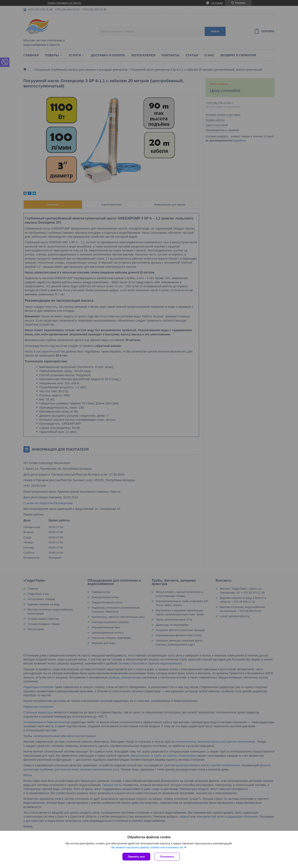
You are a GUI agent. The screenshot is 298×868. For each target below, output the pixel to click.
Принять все (136, 857)
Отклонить (167, 857)
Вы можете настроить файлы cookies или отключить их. (148, 847)
